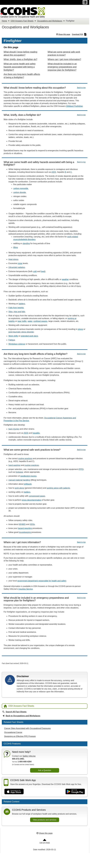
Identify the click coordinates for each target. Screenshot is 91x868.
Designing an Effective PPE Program (20, 736)
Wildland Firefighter (75, 106)
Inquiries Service (25, 589)
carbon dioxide (20, 192)
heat (43, 271)
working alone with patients (58, 488)
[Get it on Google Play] (75, 791)
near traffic (22, 321)
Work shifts (13, 336)
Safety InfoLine (29, 756)
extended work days (29, 336)
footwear (19, 472)
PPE (81, 469)
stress (81, 329)
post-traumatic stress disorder (21, 332)
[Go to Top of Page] (45, 841)
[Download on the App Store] (14, 791)
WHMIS (22, 524)
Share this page (63, 34)
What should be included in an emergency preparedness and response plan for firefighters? (62, 67)
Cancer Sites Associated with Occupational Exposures (27, 728)
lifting (16, 247)
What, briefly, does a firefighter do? (20, 59)
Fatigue (12, 340)
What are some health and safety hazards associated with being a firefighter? (20, 67)
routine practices (25, 458)
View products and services (45, 820)
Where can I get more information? (64, 59)
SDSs (32, 524)
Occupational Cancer (13, 732)
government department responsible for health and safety (42, 581)
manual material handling (19, 480)
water (30, 321)
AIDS (54, 172)
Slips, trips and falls (17, 312)
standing (26, 243)
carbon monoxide (21, 188)
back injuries (14, 429)
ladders (22, 304)
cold (35, 271)
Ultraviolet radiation (17, 267)
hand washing (14, 465)
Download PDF (79, 34)
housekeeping (25, 532)
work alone (19, 488)
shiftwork (28, 484)
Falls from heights (16, 308)
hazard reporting (25, 528)
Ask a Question (45, 770)
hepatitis (36, 433)
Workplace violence (17, 344)
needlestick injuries (28, 476)
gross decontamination (32, 500)
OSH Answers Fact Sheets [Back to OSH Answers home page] (19, 706)
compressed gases (37, 496)
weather (65, 279)
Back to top (81, 88)
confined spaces (40, 321)
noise (20, 263)
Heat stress (13, 259)
